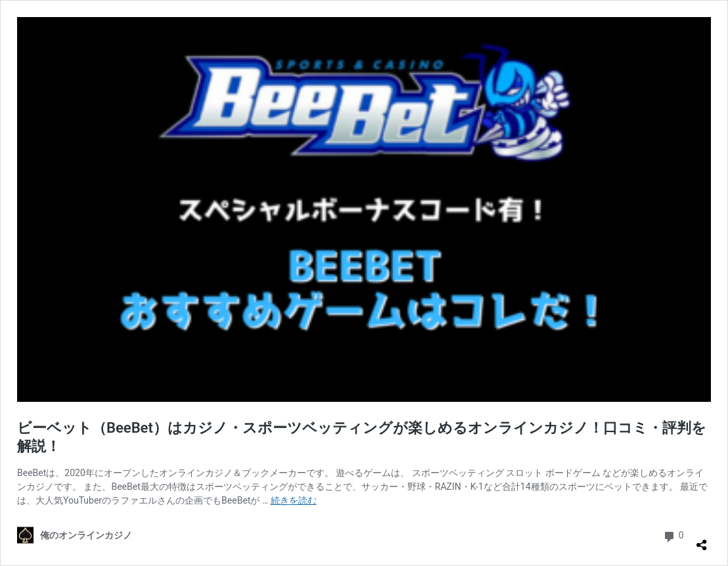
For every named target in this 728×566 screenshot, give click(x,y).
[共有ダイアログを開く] (702, 540)
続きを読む (294, 500)
